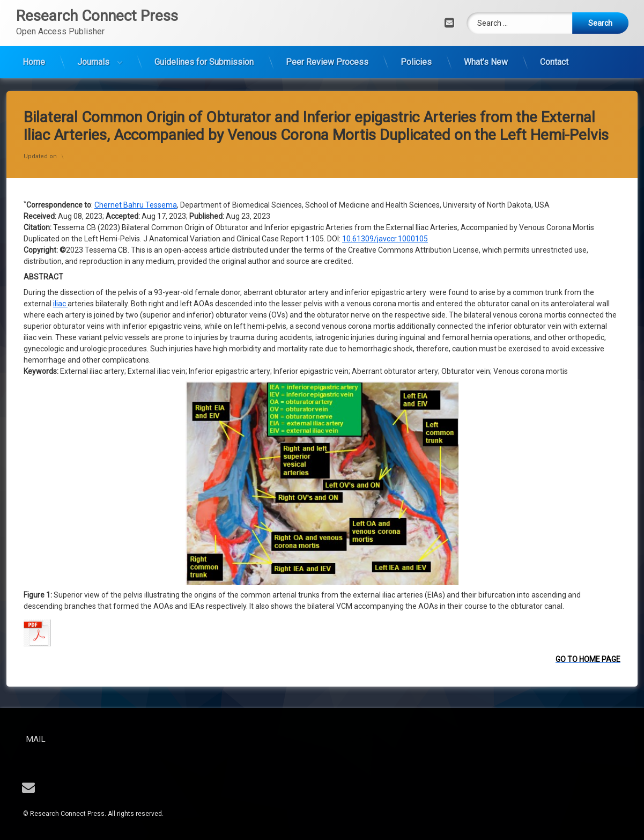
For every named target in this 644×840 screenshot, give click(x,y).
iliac (60, 142)
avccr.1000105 (403, 77)
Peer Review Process (327, 40)
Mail (72, 739)
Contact (554, 40)
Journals (93, 40)
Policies (416, 40)
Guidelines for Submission (204, 40)
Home (34, 40)
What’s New (486, 40)
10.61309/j (360, 77)
